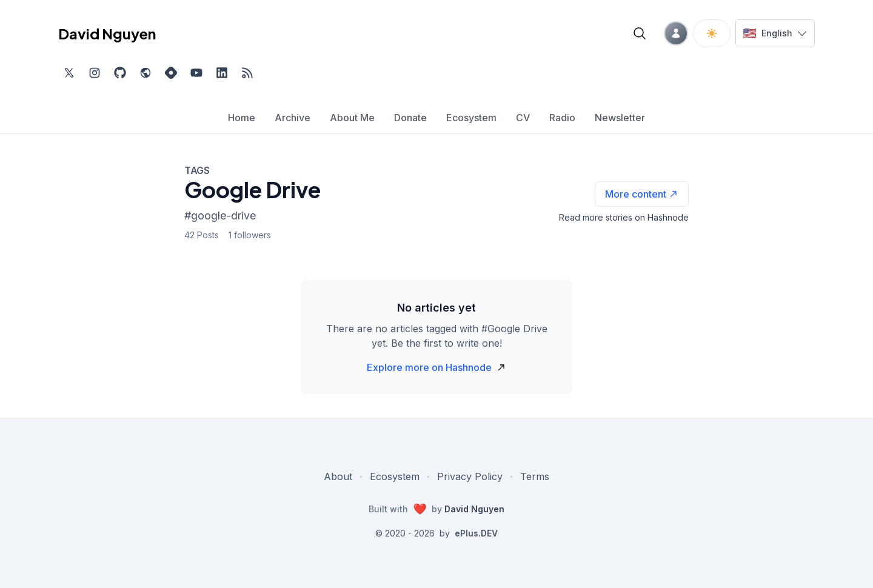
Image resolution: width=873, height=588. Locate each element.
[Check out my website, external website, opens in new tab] (145, 73)
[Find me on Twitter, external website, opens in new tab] (69, 73)
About (338, 476)
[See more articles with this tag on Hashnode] (642, 194)
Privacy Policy (470, 476)
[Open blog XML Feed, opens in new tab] (247, 73)
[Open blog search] (640, 33)
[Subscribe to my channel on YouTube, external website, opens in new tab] (196, 73)
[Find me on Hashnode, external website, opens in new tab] (171, 73)
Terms (535, 476)
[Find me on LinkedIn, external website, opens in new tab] (222, 73)
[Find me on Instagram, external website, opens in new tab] (95, 73)
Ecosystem (395, 476)
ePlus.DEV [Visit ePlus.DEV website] (476, 533)
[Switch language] (775, 33)
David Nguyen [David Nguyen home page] (107, 33)
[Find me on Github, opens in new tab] (120, 73)
